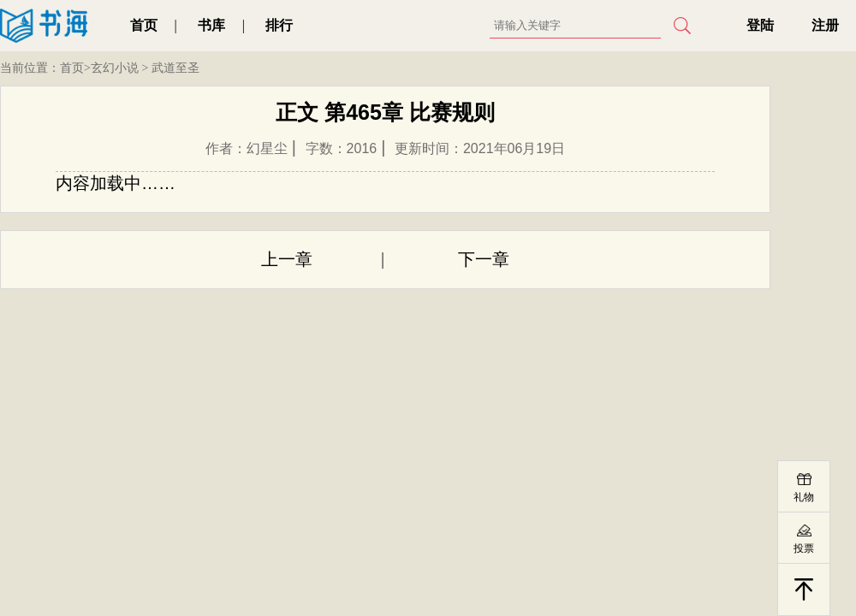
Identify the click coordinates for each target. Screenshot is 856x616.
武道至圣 (175, 68)
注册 (825, 25)
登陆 (760, 25)
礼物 (804, 497)
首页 (144, 25)
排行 (279, 25)
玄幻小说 (115, 68)
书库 (211, 25)
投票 (804, 548)
